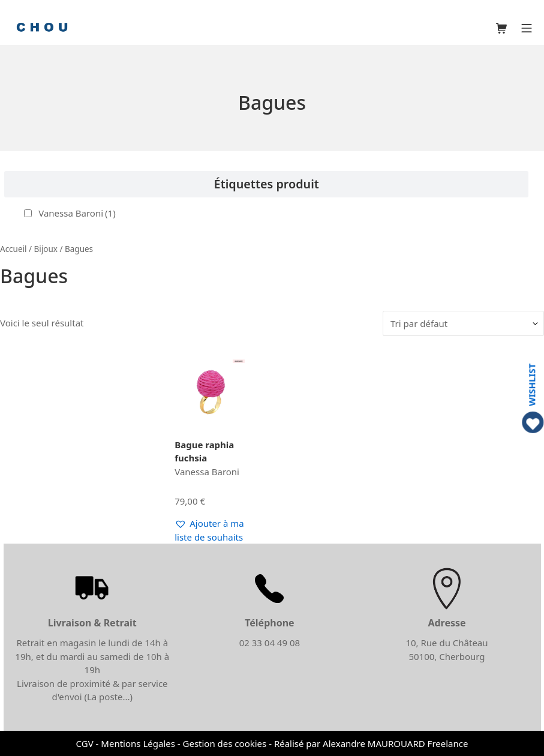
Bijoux (46, 249)
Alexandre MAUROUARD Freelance (395, 743)
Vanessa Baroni (77, 213)
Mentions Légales (138, 743)
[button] (210, 530)
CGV (85, 743)
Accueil (13, 249)
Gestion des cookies (225, 743)
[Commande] (463, 323)
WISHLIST (532, 385)
